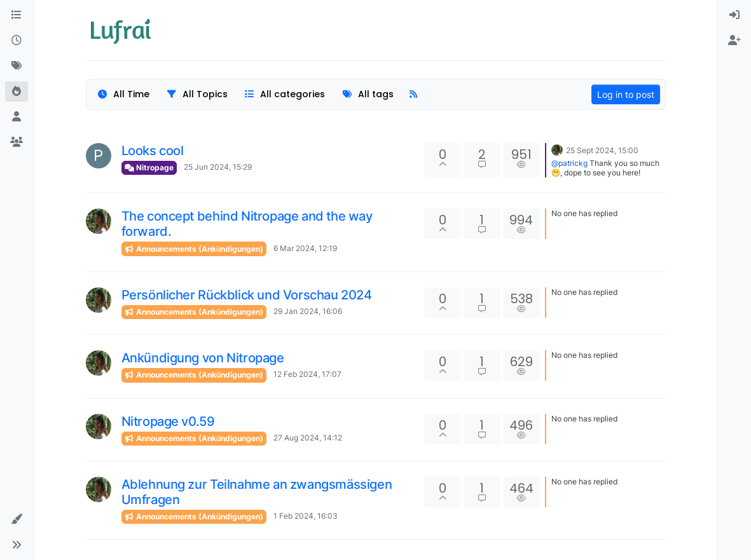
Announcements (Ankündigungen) (194, 249)
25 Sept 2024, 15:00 (602, 150)
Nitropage (149, 167)
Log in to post (626, 94)
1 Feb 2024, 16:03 (306, 516)
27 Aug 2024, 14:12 (308, 438)
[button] (17, 519)
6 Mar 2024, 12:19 (305, 248)
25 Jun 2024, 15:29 (218, 167)
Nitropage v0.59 (168, 421)
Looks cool (153, 151)
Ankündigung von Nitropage (203, 358)
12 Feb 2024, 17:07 (307, 374)
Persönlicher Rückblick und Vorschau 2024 (247, 295)
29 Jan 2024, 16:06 (308, 311)
